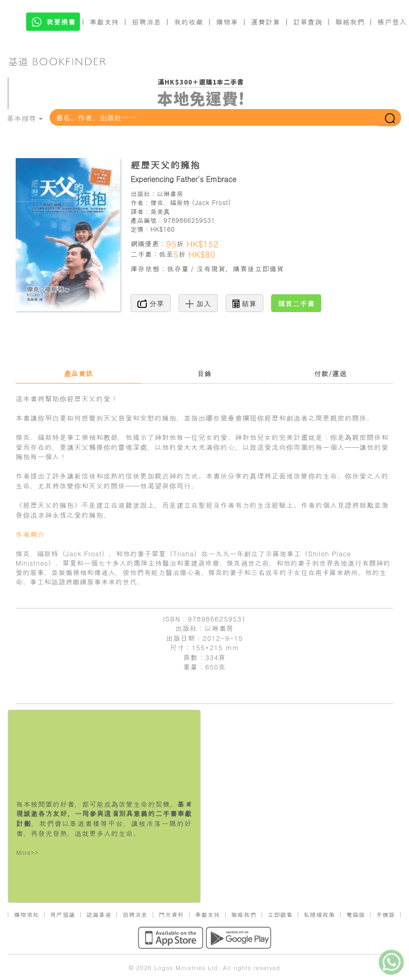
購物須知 (27, 915)
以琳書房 (170, 193)
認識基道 (99, 915)
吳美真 (160, 211)
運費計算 (266, 22)
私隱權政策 (320, 915)
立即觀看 (280, 915)
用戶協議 (63, 915)
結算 (244, 303)
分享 (151, 303)
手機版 (385, 915)
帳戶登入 (392, 22)
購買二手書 (296, 303)
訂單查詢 (308, 22)
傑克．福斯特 (170, 202)
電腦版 (356, 915)
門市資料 (171, 915)
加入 (198, 303)
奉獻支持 (104, 22)
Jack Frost (212, 202)
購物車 (227, 22)
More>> (27, 852)
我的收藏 (189, 22)
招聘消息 (147, 22)
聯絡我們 (350, 22)
